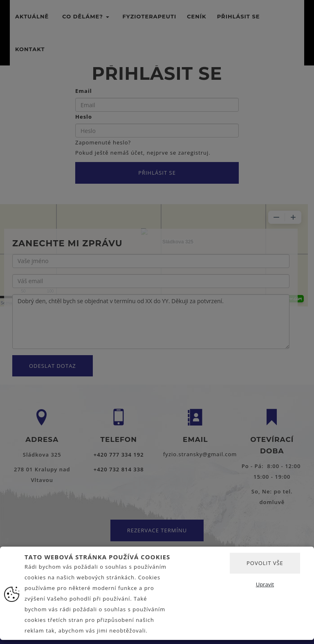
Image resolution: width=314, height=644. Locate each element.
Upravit (265, 584)
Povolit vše (265, 563)
